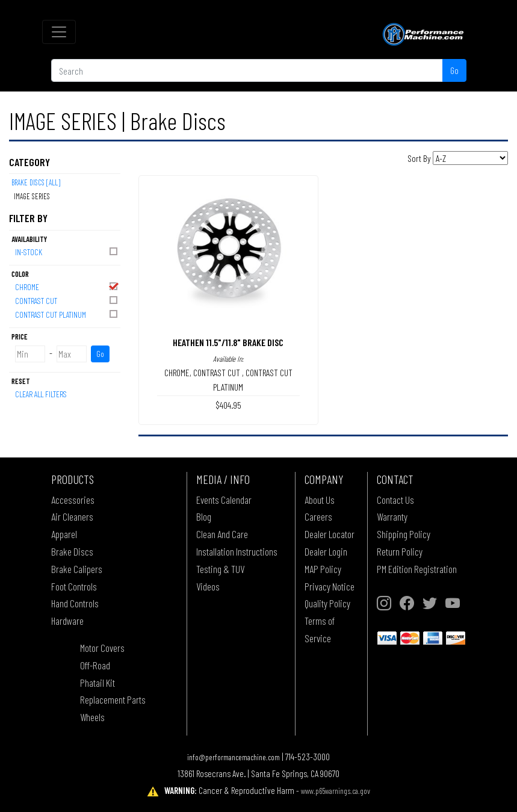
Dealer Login (326, 551)
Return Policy (400, 551)
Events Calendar (224, 500)
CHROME (67, 286)
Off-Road (95, 665)
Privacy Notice (330, 586)
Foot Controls (74, 586)
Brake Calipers (77, 569)
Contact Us (395, 500)
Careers (318, 516)
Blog (204, 516)
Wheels (92, 717)
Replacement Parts (113, 699)
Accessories (73, 500)
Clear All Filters (41, 394)
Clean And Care (222, 534)
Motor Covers (102, 648)
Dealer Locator (330, 534)
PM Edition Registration (417, 569)
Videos (208, 586)
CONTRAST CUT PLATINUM (67, 314)
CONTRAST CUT (67, 300)
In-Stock (67, 251)
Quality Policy (327, 603)
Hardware (67, 621)
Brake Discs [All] (36, 182)
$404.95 (228, 405)
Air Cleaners (72, 516)
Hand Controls (75, 603)
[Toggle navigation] (59, 32)
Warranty (392, 516)
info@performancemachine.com (234, 757)
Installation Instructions (237, 551)
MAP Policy (323, 569)
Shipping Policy (404, 534)
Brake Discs (72, 551)
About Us (320, 500)
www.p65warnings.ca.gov (336, 791)
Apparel (64, 534)
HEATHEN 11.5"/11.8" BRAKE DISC (228, 342)
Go (454, 70)
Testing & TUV (220, 569)
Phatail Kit (98, 683)
